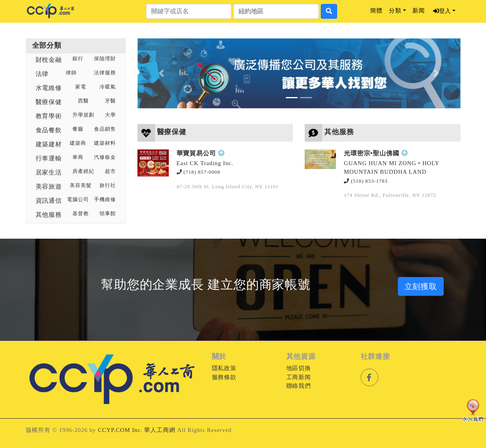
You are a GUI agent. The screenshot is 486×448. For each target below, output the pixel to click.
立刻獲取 (421, 286)
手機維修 (105, 200)
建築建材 (49, 144)
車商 (78, 157)
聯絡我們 (299, 386)
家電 (81, 87)
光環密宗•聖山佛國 (372, 153)
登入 (442, 11)
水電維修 (49, 88)
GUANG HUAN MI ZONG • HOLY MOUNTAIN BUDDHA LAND (392, 168)
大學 (110, 115)
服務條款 (224, 377)
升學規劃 (83, 115)
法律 (42, 74)
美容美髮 (81, 185)
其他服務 (49, 215)
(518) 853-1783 (366, 181)
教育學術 (49, 116)
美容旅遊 (49, 186)
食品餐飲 (49, 130)
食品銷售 (105, 129)
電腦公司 (78, 200)
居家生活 (49, 172)
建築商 (78, 143)
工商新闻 (299, 377)
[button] (162, 73)
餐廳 (78, 129)
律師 (71, 73)
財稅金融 (49, 60)
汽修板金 (105, 157)
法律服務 (105, 73)
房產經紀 (83, 171)
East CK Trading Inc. (205, 163)
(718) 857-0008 (199, 172)
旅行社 (108, 185)
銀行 (78, 59)
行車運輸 (49, 158)
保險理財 (105, 59)
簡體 (376, 11)
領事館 (108, 214)
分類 (395, 11)
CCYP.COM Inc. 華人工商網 (137, 430)
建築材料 (105, 143)
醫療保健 (49, 102)
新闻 (419, 11)
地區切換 (299, 368)
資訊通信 (49, 201)
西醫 (83, 101)
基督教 (81, 214)
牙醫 (110, 101)
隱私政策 (224, 368)
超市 (110, 171)
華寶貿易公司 (196, 153)
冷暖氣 (108, 87)
